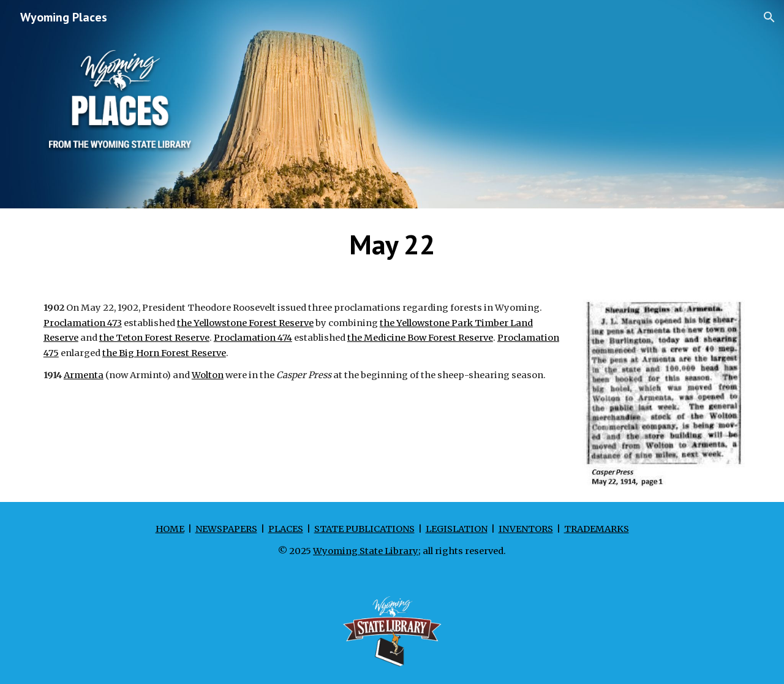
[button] (769, 17)
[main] (392, 245)
